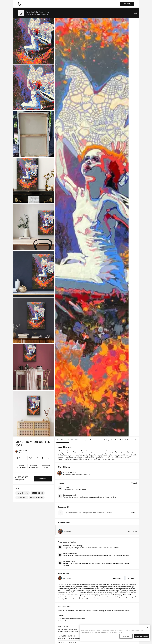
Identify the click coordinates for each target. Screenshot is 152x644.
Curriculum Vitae (128, 440)
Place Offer (43, 479)
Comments (93, 440)
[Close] (147, 627)
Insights (86, 440)
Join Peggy (127, 4)
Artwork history (104, 440)
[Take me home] (20, 4)
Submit (132, 513)
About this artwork (63, 440)
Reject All (126, 636)
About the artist (116, 440)
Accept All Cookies (142, 636)
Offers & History (76, 440)
